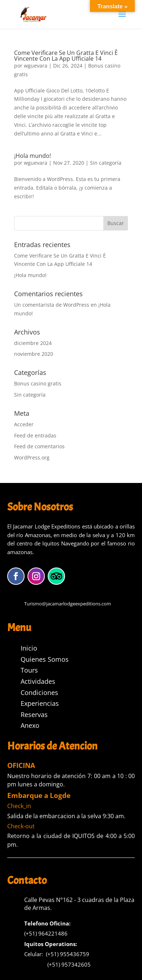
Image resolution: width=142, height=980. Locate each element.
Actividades (38, 681)
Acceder (24, 424)
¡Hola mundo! (33, 156)
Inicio (29, 648)
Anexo (30, 725)
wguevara (36, 66)
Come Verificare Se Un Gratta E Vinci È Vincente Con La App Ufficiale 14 (66, 56)
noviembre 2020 (34, 354)
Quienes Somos (45, 659)
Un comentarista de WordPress (52, 305)
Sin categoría (106, 163)
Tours (29, 670)
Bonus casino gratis (38, 383)
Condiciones (39, 692)
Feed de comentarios (39, 446)
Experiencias (40, 703)
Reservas (34, 715)
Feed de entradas (35, 435)
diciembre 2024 (33, 343)
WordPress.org (32, 457)
